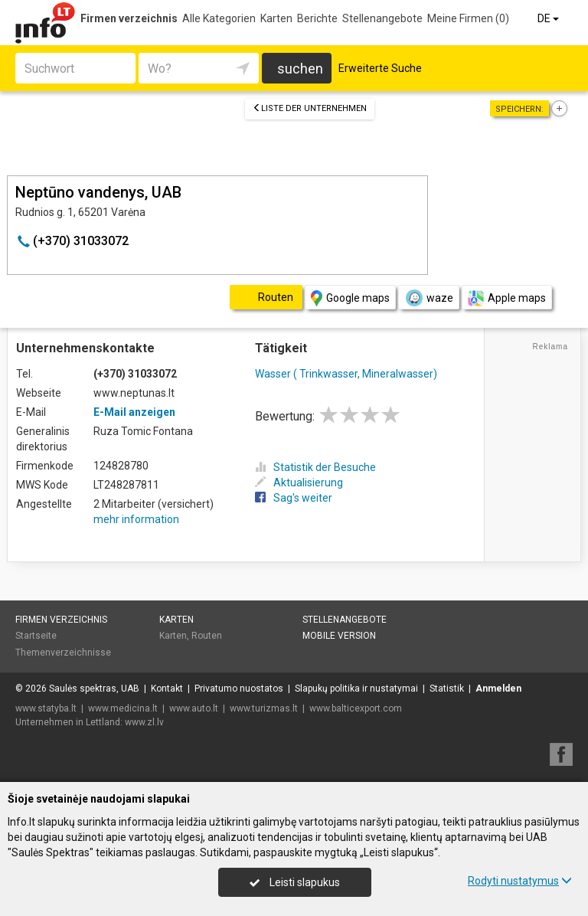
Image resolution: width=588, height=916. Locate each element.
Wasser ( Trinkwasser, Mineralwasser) (346, 374)
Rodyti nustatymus (520, 881)
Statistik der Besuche (315, 467)
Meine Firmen (468, 18)
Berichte (317, 18)
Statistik (447, 689)
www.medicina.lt (123, 708)
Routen (207, 636)
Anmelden (498, 689)
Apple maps (507, 298)
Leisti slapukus (295, 882)
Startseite (36, 636)
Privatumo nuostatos (239, 689)
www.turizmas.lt (264, 708)
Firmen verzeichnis (129, 18)
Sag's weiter (294, 498)
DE (549, 18)
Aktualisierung (299, 483)
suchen (300, 69)
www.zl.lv (144, 722)
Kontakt (167, 689)
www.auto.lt (194, 708)
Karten (276, 18)
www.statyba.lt (46, 708)
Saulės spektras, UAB (94, 689)
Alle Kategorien (219, 18)
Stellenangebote (382, 18)
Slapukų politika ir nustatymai (356, 689)
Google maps (350, 298)
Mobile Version (339, 636)
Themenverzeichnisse (63, 653)
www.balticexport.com (356, 708)
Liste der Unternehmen (310, 108)
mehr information (136, 519)
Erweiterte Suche (380, 68)
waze (429, 298)
